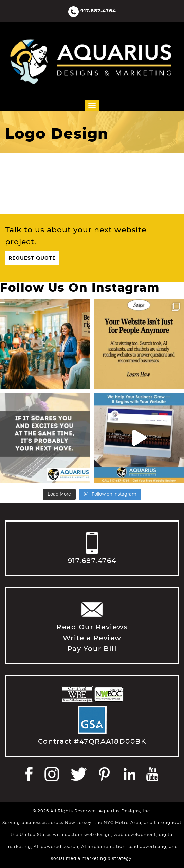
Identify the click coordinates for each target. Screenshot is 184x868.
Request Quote (32, 258)
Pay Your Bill (92, 649)
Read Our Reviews (92, 627)
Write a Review (92, 638)
